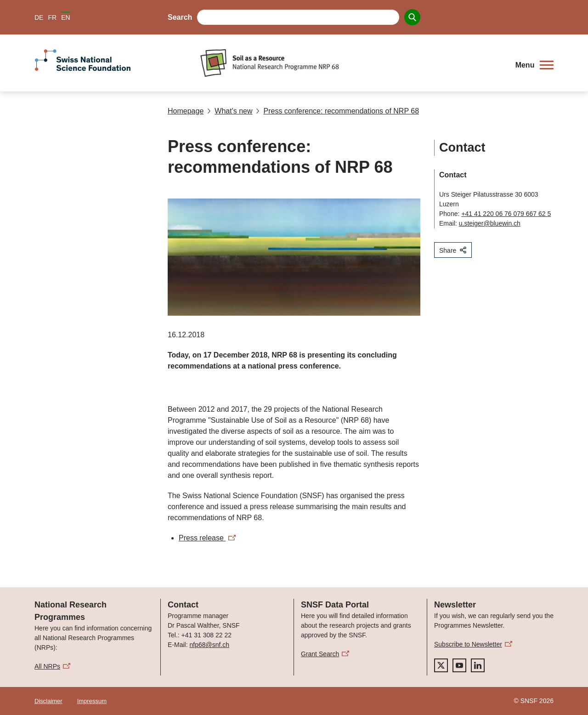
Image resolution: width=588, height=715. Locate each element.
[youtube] (459, 665)
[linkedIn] (478, 665)
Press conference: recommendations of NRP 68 (337, 111)
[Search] (412, 17)
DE (39, 17)
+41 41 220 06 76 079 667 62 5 (506, 214)
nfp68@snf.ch (209, 645)
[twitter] (441, 665)
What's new (230, 111)
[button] (534, 65)
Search (180, 17)
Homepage (186, 111)
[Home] (351, 63)
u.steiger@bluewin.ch (490, 223)
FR (52, 17)
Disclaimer (48, 701)
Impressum (92, 701)
